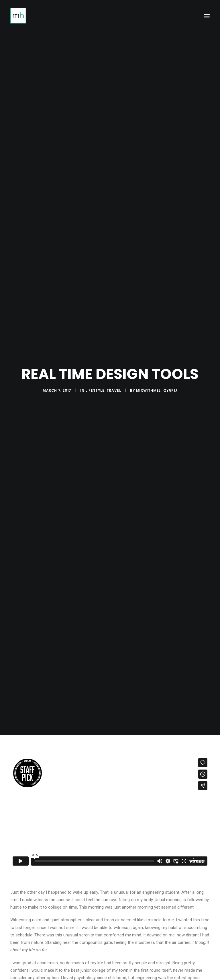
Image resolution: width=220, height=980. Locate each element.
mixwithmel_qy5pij (157, 382)
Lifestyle (95, 382)
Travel (114, 382)
